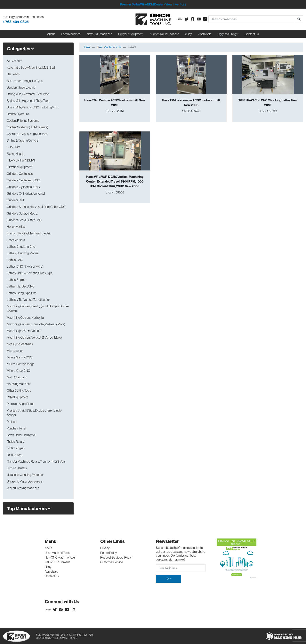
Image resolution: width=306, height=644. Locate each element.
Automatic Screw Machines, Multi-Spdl (31, 67)
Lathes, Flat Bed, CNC (21, 286)
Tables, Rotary (16, 442)
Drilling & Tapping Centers (23, 140)
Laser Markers (16, 240)
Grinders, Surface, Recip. (22, 213)
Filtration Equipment (20, 167)
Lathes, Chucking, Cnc (21, 247)
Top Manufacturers (29, 508)
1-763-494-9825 (16, 22)
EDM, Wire (14, 147)
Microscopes (15, 351)
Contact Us (252, 34)
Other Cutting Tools (19, 390)
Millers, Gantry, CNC (20, 357)
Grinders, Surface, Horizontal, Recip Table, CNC (36, 207)
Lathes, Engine (16, 280)
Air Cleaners (14, 61)
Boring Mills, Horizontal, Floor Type (28, 94)
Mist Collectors (16, 377)
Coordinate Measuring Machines (27, 134)
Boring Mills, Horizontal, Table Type (28, 101)
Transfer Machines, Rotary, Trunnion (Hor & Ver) (36, 461)
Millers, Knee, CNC (18, 371)
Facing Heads (15, 154)
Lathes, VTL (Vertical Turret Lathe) (28, 300)
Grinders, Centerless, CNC (23, 180)
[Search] (252, 19)
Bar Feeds (13, 74)
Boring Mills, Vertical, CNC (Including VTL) (33, 107)
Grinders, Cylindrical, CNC (23, 187)
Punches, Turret (17, 428)
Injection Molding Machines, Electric (29, 233)
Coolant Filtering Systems (23, 121)
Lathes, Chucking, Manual (23, 253)
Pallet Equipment (18, 397)
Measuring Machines (20, 344)
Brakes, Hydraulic (18, 114)
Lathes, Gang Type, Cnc (22, 293)
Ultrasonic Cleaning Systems (25, 475)
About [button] (51, 34)
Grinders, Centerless (20, 174)
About (48, 548)
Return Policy (109, 553)
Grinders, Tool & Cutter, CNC (24, 220)
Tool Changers (16, 448)
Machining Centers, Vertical (24, 331)
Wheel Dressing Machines (23, 488)
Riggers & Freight (228, 34)
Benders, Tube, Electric (21, 87)
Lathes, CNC (15, 260)
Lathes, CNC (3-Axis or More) (25, 266)
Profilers (12, 422)
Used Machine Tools (109, 47)
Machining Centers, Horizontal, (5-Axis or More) (36, 324)
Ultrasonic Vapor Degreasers (25, 481)
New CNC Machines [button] (99, 34)
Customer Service (112, 562)
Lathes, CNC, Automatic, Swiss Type (30, 273)
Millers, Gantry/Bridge (21, 364)
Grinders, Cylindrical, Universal (26, 193)
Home (86, 47)
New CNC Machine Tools (60, 557)
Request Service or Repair (116, 557)
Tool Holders (15, 455)
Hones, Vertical (16, 227)
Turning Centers (17, 468)
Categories (20, 49)
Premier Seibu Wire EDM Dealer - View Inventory (153, 4)
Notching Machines (19, 384)
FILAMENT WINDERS (21, 160)
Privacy (105, 548)
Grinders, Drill (15, 200)
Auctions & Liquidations (164, 34)
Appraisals (51, 571)
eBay (189, 34)
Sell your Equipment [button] (131, 34)
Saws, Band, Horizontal (21, 435)
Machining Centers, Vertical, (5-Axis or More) (34, 337)
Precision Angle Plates (20, 404)
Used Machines (71, 34)
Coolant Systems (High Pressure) (28, 127)
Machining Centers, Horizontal (26, 318)
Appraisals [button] (205, 34)
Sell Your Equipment (57, 562)
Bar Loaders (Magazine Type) (25, 81)
